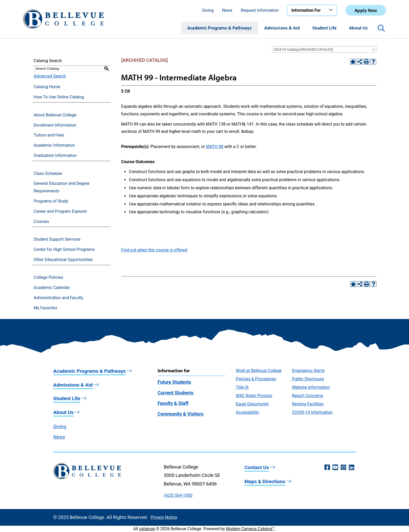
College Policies (48, 277)
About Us (358, 28)
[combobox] (324, 49)
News (227, 10)
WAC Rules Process (254, 396)
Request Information (260, 10)
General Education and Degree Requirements (62, 187)
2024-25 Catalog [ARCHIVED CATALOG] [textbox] (303, 49)
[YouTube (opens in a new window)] (335, 468)
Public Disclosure (308, 379)
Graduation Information (55, 155)
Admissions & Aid (282, 28)
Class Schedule (48, 173)
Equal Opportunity (252, 404)
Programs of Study (51, 201)
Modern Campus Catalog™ (250, 529)
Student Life (324, 28)
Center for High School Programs (64, 249)
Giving (208, 10)
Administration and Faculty (58, 298)
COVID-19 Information (312, 412)
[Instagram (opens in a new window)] (343, 468)
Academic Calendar (52, 288)
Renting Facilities (308, 404)
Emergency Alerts (308, 371)
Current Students (176, 393)
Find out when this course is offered (154, 250)
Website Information (311, 387)
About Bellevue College (55, 115)
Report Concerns (307, 396)
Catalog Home (47, 87)
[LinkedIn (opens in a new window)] (351, 468)
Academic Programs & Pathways (219, 28)
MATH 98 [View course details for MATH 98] (215, 147)
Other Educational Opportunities (63, 260)
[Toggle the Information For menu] (332, 10)
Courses (41, 221)
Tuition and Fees (49, 135)
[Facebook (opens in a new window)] (327, 468)
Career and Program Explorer (60, 211)
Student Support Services (57, 239)
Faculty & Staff (173, 403)
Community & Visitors (181, 414)
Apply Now (366, 10)
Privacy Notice (164, 517)
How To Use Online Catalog (59, 97)
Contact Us (257, 467)
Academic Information (54, 145)
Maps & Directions (265, 481)
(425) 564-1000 (178, 495)
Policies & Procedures (256, 379)
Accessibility (248, 412)
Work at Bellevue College (259, 371)
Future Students (174, 382)
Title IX (242, 387)
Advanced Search (50, 76)
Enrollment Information (55, 125)
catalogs (147, 529)
